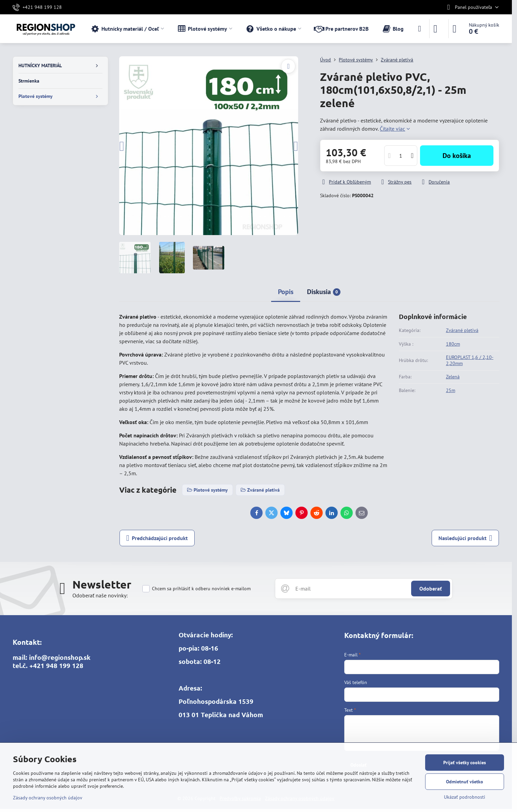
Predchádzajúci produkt (157, 538)
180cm (453, 344)
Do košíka (457, 156)
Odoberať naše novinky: (100, 595)
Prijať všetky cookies (465, 763)
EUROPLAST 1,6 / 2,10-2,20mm (470, 360)
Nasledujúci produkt (465, 538)
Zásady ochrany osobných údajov (48, 798)
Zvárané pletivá (462, 330)
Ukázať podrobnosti (465, 797)
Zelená (453, 377)
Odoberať (431, 589)
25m (451, 390)
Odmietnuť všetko (465, 782)
